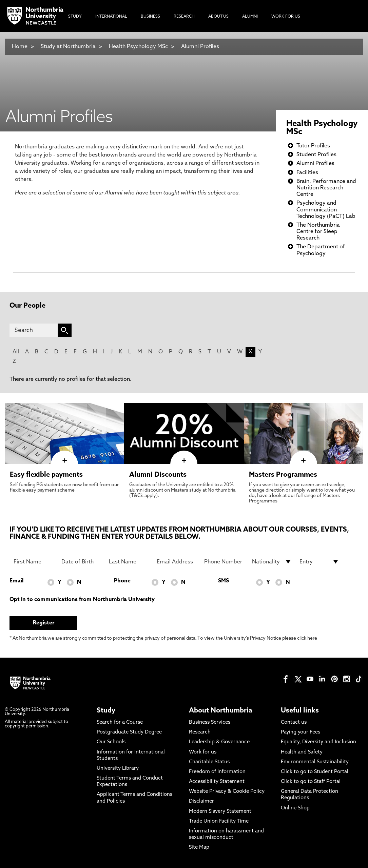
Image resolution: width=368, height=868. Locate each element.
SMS (224, 581)
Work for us (203, 752)
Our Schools (111, 742)
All (16, 352)
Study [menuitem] (75, 17)
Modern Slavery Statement (220, 812)
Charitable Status (209, 762)
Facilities (307, 173)
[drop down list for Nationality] (272, 562)
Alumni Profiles (200, 47)
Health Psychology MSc (138, 47)
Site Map (199, 848)
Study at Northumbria (68, 47)
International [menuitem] (111, 17)
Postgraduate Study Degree (129, 732)
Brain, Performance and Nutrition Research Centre (326, 188)
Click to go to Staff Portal (311, 782)
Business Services (210, 722)
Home (20, 47)
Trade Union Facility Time (219, 821)
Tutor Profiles (313, 146)
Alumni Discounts (158, 475)
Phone (122, 581)
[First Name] (33, 562)
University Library (118, 769)
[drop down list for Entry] (319, 562)
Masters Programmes (283, 475)
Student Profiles (316, 155)
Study (106, 711)
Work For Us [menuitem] (286, 17)
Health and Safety (302, 752)
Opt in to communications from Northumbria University (82, 600)
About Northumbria (221, 711)
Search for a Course (120, 722)
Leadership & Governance (219, 742)
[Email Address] (177, 562)
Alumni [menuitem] (250, 17)
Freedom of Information (217, 772)
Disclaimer (201, 801)
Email (16, 581)
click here (307, 638)
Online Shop (295, 808)
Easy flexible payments (46, 475)
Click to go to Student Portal (315, 772)
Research (200, 732)
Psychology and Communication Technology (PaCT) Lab (326, 210)
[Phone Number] (224, 562)
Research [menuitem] (184, 17)
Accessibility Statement (217, 782)
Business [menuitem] (150, 17)
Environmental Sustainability (315, 762)
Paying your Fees (301, 732)
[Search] (34, 330)
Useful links (300, 711)
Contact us (294, 722)
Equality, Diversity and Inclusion (318, 742)
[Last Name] (129, 562)
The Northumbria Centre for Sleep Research (318, 232)
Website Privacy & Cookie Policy (227, 792)
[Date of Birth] (81, 562)
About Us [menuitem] (218, 17)
